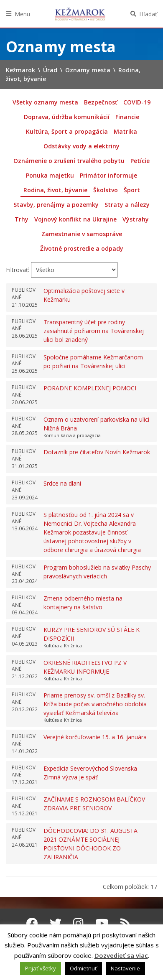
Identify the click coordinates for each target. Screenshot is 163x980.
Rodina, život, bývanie (55, 190)
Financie (127, 117)
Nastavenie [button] (125, 968)
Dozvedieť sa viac (121, 955)
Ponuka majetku (50, 175)
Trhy (22, 219)
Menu (22, 14)
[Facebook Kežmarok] (32, 923)
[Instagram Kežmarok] (78, 923)
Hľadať (148, 14)
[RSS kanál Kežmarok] (126, 923)
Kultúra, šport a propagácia (67, 131)
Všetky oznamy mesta (45, 102)
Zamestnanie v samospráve (82, 234)
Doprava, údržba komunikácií (67, 117)
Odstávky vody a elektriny (81, 146)
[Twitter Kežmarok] (56, 923)
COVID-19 (137, 102)
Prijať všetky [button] (41, 968)
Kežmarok (80, 14)
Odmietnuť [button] (83, 968)
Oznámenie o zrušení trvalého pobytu (69, 161)
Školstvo (106, 190)
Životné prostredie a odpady (82, 248)
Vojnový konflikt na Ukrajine (75, 219)
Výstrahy (136, 219)
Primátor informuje (108, 175)
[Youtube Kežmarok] (102, 923)
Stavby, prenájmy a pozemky (56, 205)
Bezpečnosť (101, 102)
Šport (132, 190)
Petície (140, 161)
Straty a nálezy (127, 205)
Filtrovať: (18, 270)
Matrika (125, 131)
